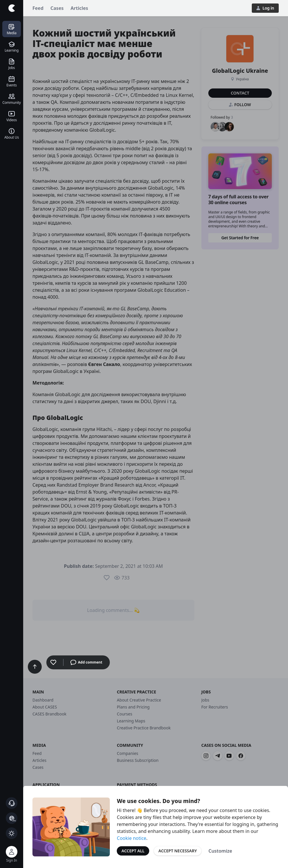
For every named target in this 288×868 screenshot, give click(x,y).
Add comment (86, 662)
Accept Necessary (178, 851)
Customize (220, 851)
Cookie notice (132, 838)
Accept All (133, 851)
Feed (38, 8)
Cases (57, 8)
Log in (265, 8)
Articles (80, 8)
